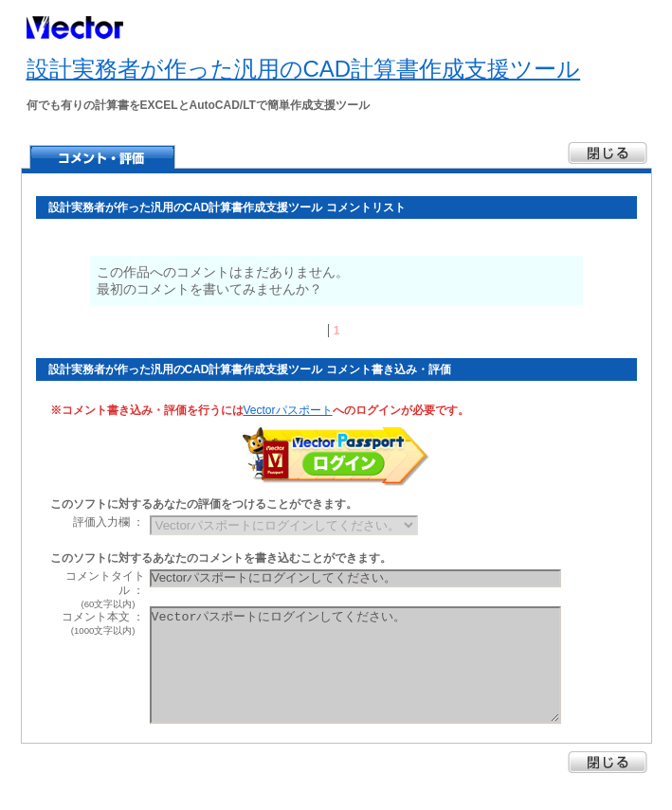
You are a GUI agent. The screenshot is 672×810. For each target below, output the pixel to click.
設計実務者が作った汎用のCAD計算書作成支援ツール (304, 69)
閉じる (608, 762)
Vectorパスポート (288, 410)
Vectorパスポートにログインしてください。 (355, 665)
